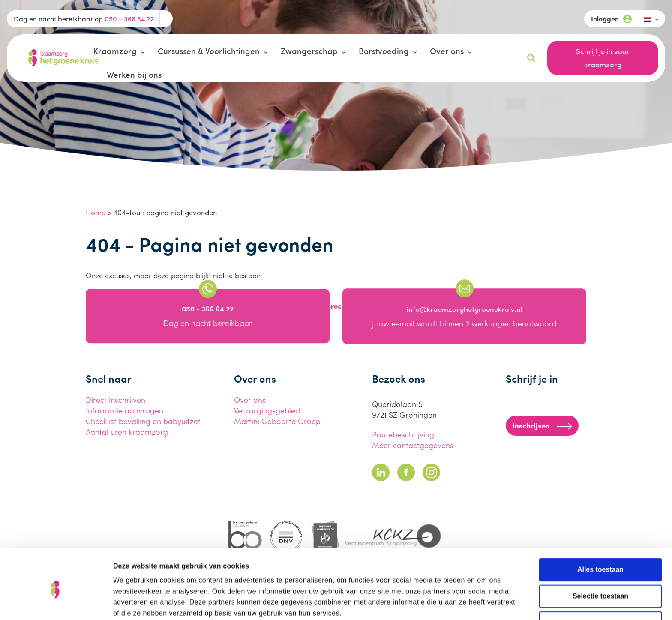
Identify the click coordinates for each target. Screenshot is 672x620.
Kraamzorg (115, 51)
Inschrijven (542, 425)
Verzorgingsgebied (267, 410)
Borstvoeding (384, 51)
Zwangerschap (309, 51)
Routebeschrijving (403, 434)
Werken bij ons (134, 74)
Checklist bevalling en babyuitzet (143, 421)
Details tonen (480, 603)
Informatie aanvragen (124, 410)
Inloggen (611, 19)
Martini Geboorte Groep (277, 421)
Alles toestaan (600, 531)
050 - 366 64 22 (129, 19)
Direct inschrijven (115, 400)
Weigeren (600, 584)
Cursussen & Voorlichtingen (209, 51)
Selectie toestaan (600, 557)
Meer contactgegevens (413, 445)
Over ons (447, 51)
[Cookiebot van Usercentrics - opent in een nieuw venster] (55, 603)
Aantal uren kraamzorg (127, 432)
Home (96, 212)
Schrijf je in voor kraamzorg (603, 58)
